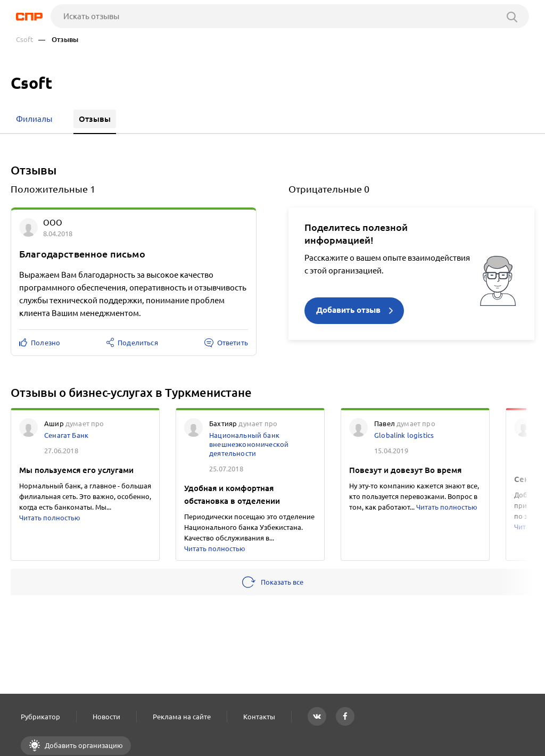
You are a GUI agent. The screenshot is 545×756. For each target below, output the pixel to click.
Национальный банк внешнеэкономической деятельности (249, 444)
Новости (106, 717)
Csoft (24, 40)
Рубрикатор (40, 717)
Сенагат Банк (66, 435)
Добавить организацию (83, 745)
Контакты (259, 717)
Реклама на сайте (182, 717)
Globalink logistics (404, 435)
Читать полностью (50, 518)
